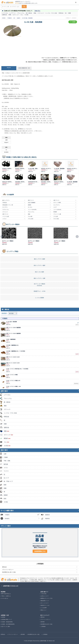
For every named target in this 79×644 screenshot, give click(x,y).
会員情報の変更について (7, 619)
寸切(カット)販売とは (6, 596)
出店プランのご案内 (6, 626)
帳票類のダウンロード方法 (47, 598)
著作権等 (43, 622)
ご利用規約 (43, 626)
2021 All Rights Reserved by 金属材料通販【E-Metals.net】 (40, 641)
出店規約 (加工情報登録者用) (8, 624)
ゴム (22, 15)
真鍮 (35, 13)
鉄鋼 (70, 13)
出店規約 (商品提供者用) (7, 622)
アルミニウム (21, 13)
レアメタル (5, 13)
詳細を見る (37, 11)
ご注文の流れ (44, 594)
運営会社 (43, 617)
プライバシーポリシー (46, 619)
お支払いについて (45, 596)
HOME (4, 18)
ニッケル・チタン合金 (51, 13)
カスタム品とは (5, 598)
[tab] (9, 68)
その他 (26, 15)
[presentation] (2, 237)
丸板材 (18, 18)
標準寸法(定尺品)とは (6, 594)
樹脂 (10, 15)
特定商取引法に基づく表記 (47, 624)
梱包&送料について (45, 601)
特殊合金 (61, 13)
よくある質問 (44, 608)
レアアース (13, 13)
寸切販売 (9, 18)
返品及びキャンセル (45, 605)
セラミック (16, 15)
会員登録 (3, 617)
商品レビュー (44, 610)
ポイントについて (45, 603)
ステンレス (41, 13)
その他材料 (10, 195)
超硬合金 (5, 15)
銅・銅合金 (29, 13)
